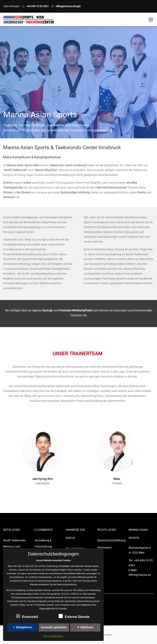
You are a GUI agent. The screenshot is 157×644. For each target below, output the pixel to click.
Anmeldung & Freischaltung (43, 543)
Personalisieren (53, 636)
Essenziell (27, 616)
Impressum (104, 547)
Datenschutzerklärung (110, 540)
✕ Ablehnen (85, 627)
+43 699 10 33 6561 (38, 6)
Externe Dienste (74, 616)
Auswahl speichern (54, 627)
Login (78, 6)
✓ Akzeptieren (22, 627)
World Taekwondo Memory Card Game (14, 546)
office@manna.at (65, 6)
